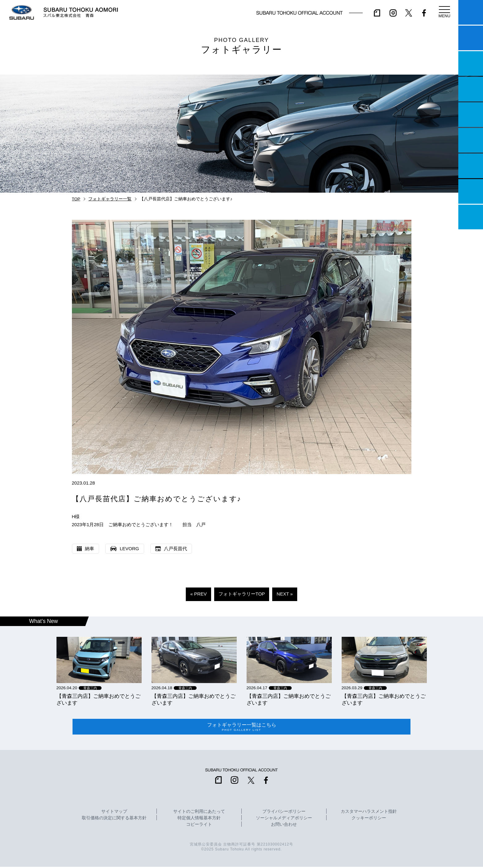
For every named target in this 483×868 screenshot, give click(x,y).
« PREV (198, 594)
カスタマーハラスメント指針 (369, 813)
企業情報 (471, 191)
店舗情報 (471, 115)
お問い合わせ (284, 826)
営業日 (471, 89)
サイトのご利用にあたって (199, 813)
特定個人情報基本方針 (199, 819)
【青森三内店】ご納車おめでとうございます (98, 699)
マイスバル (471, 12)
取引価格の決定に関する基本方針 (114, 819)
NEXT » (285, 594)
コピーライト (199, 826)
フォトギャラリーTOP (242, 594)
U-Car (471, 140)
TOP (76, 199)
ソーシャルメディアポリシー (284, 819)
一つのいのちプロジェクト (471, 63)
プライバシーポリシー (284, 813)
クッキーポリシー (369, 819)
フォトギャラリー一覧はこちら (242, 727)
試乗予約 (471, 38)
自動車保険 (471, 166)
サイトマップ (114, 813)
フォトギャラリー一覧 (110, 199)
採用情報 (471, 217)
